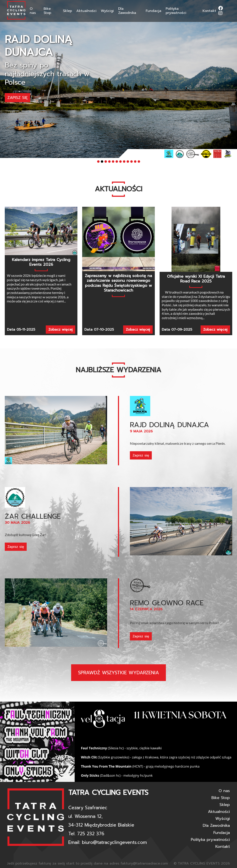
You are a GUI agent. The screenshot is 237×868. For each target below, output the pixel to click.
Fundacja (154, 11)
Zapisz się (17, 89)
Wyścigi (107, 11)
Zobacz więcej (60, 330)
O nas (33, 11)
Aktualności (86, 11)
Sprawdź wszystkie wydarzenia (118, 673)
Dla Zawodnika (127, 11)
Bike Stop (47, 11)
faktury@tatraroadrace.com (144, 863)
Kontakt (209, 11)
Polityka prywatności (176, 11)
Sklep (67, 11)
